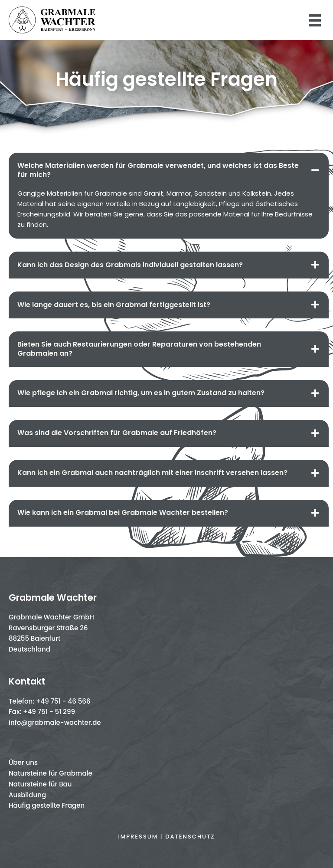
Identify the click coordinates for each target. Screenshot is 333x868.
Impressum (138, 837)
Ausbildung (27, 795)
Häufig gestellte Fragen (47, 805)
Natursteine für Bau (40, 784)
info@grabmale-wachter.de (55, 722)
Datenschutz (190, 837)
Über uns (23, 762)
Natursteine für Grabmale (51, 773)
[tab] (169, 170)
